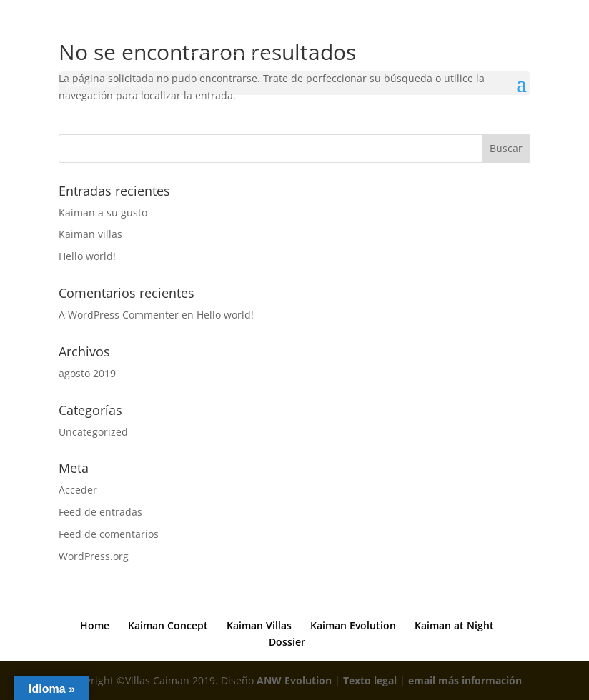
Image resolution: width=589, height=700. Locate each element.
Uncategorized (93, 432)
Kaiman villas (90, 234)
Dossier (287, 642)
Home (95, 625)
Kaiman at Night (454, 625)
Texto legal (370, 680)
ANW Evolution (294, 680)
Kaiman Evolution (353, 625)
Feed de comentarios (109, 534)
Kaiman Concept (168, 625)
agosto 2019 (87, 373)
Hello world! (87, 256)
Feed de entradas (100, 512)
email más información (465, 680)
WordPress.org (94, 556)
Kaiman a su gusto (103, 212)
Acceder (78, 490)
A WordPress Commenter (119, 315)
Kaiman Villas (259, 625)
